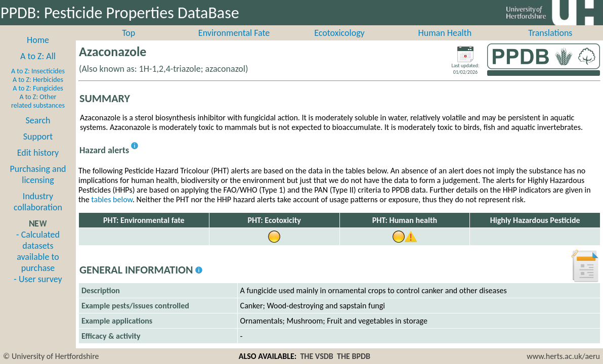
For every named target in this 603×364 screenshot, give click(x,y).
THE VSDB (316, 356)
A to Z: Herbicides (38, 91)
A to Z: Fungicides (38, 99)
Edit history (38, 164)
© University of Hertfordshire (51, 356)
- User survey (38, 290)
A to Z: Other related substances (38, 112)
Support (38, 148)
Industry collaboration (38, 213)
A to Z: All (38, 67)
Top (128, 44)
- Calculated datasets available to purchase (38, 262)
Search (38, 131)
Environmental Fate (234, 44)
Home (38, 51)
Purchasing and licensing (38, 186)
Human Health (445, 44)
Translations (550, 44)
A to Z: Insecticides (38, 82)
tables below (112, 211)
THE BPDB (354, 356)
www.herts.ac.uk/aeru (563, 356)
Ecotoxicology (339, 44)
